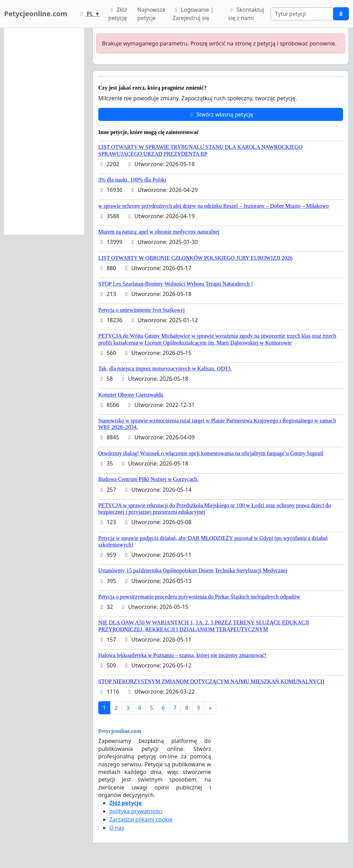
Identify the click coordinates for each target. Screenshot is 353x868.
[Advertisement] (44, 131)
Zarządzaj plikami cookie (141, 819)
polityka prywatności (136, 811)
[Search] (302, 14)
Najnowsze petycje (152, 14)
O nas (117, 828)
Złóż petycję (118, 14)
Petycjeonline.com (36, 14)
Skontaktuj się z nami (246, 14)
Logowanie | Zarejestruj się (193, 14)
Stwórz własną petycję (220, 114)
